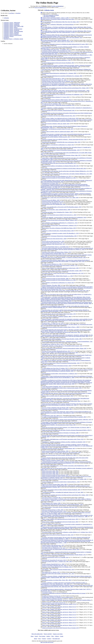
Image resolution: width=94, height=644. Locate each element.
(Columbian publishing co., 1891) (56, 60)
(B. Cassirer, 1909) (65, 44)
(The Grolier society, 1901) (61, 332)
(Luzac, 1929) (66, 382)
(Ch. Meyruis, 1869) (66, 427)
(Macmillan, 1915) (59, 163)
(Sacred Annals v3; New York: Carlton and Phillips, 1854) (66, 28)
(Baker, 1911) (53, 253)
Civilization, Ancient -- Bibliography (12, 23)
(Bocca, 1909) (56, 210)
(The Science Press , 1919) (54, 511)
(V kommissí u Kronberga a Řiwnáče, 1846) (64, 257)
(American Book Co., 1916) (61, 482)
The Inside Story (56, 639)
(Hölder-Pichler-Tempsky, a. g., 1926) (57, 276)
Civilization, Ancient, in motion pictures (13, 35)
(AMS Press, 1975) (67, 420)
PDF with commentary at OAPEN (51, 15)
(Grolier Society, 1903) (60, 118)
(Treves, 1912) (63, 439)
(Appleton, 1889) (57, 317)
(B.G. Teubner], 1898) (51, 503)
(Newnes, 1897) (55, 408)
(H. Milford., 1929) (51, 200)
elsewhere (18, 13)
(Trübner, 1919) (57, 252)
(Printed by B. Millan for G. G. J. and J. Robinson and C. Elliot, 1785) (66, 446)
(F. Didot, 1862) (50, 474)
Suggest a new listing (58, 634)
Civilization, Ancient (49, 10)
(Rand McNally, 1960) (52, 547)
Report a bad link (48, 634)
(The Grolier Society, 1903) (61, 452)
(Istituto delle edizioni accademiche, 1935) (58, 105)
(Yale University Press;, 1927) (53, 243)
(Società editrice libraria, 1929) (58, 231)
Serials (62, 636)
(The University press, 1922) (53, 83)
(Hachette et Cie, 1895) (59, 280)
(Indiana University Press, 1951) (59, 116)
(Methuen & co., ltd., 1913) (67, 171)
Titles (53, 636)
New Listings (42, 636)
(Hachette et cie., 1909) (66, 404)
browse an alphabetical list (41, 7)
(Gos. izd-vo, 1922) (53, 344)
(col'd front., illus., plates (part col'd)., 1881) (67, 586)
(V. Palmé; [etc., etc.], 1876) (53, 323)
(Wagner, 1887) (64, 348)
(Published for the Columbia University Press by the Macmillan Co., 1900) (66, 377)
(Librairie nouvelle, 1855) (56, 137)
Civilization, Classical (8, 36)
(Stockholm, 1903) (58, 63)
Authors (48, 636)
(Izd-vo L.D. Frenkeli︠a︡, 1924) (55, 557)
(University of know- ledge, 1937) (61, 155)
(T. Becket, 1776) (60, 265)
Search (36, 636)
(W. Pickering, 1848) (60, 433)
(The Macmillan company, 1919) (62, 207)
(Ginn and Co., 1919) (53, 78)
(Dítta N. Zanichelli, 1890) (64, 417)
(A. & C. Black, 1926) (60, 198)
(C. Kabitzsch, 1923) (60, 374)
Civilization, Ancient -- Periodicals (11, 30)
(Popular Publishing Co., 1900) (65, 538)
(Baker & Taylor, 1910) (57, 100)
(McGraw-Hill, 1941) (60, 166)
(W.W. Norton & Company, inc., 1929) (54, 80)
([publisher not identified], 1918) (64, 442)
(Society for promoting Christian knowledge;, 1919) (61, 150)
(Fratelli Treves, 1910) (65, 466)
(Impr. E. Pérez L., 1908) (61, 327)
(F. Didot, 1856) (50, 472)
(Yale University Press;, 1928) (54, 239)
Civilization (6, 18)
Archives (49, 639)
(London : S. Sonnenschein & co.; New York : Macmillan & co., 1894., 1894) (64, 583)
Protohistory (6, 38)
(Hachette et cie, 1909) (66, 120)
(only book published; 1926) (62, 38)
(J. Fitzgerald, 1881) (52, 498)
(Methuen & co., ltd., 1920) (67, 174)
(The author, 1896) (51, 285)
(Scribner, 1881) (64, 479)
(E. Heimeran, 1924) (58, 81)
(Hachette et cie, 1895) (59, 178)
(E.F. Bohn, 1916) (58, 535)
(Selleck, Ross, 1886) (67, 320)
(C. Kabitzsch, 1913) (59, 225)
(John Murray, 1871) (66, 330)
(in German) (64, 593)
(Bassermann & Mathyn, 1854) (66, 430)
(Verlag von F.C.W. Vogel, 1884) (63, 492)
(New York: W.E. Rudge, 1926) (61, 22)
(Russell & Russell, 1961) (58, 110)
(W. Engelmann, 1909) (52, 104)
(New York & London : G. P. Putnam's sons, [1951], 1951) (65, 261)
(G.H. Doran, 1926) (50, 183)
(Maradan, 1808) (66, 303)
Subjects (57, 636)
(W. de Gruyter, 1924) (54, 560)
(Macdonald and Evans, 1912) (56, 351)
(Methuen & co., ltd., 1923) (54, 548)
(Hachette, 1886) (55, 279)
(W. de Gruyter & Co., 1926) (59, 215)
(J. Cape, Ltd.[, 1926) (51, 416)
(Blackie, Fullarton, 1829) (60, 220)
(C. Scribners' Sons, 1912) (67, 532)
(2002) (58, 19)
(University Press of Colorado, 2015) (60, 628)
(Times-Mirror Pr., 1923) (66, 412)
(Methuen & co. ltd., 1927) (63, 273)
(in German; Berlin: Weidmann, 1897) (56, 40)
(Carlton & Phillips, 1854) (66, 299)
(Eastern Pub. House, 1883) (67, 336)
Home (32, 636)
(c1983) (55, 18)
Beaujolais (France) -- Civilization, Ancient (13, 39)
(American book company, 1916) (62, 388)
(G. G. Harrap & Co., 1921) (60, 223)
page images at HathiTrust (49, 16)
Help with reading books (37, 634)
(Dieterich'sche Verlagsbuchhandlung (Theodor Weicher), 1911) (64, 555)
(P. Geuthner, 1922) (56, 49)
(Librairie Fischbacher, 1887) (61, 490)
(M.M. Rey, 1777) (66, 462)
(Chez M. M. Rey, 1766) (66, 194)
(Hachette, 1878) (55, 475)
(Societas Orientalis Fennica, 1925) (58, 570)
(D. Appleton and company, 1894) (58, 132)
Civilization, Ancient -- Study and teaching (13, 31)
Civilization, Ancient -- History (11, 28)
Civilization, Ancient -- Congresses (11, 24)
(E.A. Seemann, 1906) (62, 76)
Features (44, 639)
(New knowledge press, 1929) (56, 51)
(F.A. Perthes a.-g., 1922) (67, 249)
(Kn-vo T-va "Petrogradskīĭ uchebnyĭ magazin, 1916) (62, 346)
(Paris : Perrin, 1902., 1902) (57, 580)
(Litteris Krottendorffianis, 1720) (67, 342)
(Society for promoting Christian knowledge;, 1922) (61, 363)
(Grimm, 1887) (59, 425)
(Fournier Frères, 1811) (67, 288)
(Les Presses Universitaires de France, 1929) (57, 366)
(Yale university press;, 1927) (53, 545)
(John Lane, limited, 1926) (56, 124)
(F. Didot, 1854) (50, 471)
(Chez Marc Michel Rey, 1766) (66, 66)
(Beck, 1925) (61, 142)
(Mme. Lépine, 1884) (54, 484)
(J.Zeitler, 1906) (62, 271)
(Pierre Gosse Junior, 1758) (59, 314)
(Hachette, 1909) (55, 451)
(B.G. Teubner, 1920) (65, 88)
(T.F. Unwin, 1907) (58, 42)
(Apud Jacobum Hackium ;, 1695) (62, 505)
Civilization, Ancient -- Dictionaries (12, 25)
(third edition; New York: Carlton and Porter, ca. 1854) (66, 32)
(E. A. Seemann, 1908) (59, 73)
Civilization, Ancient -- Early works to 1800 (13, 26)
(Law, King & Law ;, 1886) (67, 516)
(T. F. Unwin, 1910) (56, 97)
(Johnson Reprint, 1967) (59, 448)
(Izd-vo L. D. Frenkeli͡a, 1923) (55, 247)
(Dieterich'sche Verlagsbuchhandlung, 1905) (59, 236)
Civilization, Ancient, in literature (11, 34)
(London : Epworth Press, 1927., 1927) (58, 574)
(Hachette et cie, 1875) (57, 176)
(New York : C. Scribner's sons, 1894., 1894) (57, 561)
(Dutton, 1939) (59, 228)
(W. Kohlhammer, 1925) (62, 94)
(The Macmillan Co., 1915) (60, 233)
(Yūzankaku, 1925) (52, 387)
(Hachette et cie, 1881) (52, 264)
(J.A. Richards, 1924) (57, 567)
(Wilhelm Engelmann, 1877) (65, 307)
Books (36, 639)
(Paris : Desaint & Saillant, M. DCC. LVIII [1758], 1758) (65, 291)
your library (12, 13)
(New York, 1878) (60, 507)
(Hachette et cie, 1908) (59, 455)
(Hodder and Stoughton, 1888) (57, 409)
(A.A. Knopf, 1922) (58, 145)
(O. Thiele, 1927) (65, 186)
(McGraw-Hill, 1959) (64, 168)
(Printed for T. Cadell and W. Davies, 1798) (66, 85)
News (39, 639)
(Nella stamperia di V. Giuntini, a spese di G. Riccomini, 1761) (65, 91)
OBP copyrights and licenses (47, 642)
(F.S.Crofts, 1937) (58, 129)
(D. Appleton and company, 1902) (58, 396)
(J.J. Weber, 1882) (53, 510)
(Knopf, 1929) (61, 549)
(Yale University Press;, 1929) (53, 241)
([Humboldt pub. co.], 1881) (67, 55)
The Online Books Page (47, 3)
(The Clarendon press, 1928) (54, 204)
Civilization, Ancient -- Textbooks (11, 33)
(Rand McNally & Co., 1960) (53, 564)
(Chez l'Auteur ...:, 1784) (67, 541)
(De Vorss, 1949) (54, 566)
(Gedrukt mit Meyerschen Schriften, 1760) (67, 528)
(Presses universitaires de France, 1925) (64, 139)
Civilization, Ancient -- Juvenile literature (13, 29)
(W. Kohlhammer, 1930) (64, 218)
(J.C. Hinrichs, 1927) (51, 572)
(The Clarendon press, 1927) (53, 202)
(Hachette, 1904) (67, 370)
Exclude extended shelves (57, 6)
